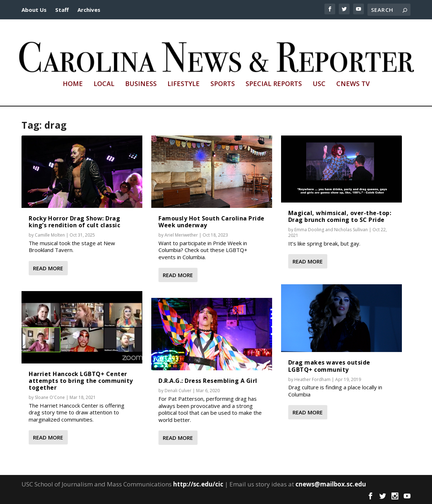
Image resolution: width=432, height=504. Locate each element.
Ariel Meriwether (181, 235)
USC (319, 84)
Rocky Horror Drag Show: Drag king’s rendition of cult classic (74, 222)
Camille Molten (50, 235)
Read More (48, 268)
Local (104, 84)
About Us (34, 10)
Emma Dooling (309, 230)
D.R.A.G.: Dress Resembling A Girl (208, 381)
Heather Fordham (312, 379)
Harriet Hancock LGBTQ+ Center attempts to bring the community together (81, 381)
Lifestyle (184, 84)
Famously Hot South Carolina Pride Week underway (212, 222)
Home (73, 84)
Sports (223, 84)
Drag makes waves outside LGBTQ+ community (329, 366)
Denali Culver (178, 391)
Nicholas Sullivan (351, 230)
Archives (89, 10)
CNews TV (353, 84)
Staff (62, 10)
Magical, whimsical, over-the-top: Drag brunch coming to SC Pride (340, 216)
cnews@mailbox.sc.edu (331, 484)
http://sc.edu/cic (198, 484)
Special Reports (274, 84)
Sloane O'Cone (50, 397)
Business (141, 84)
